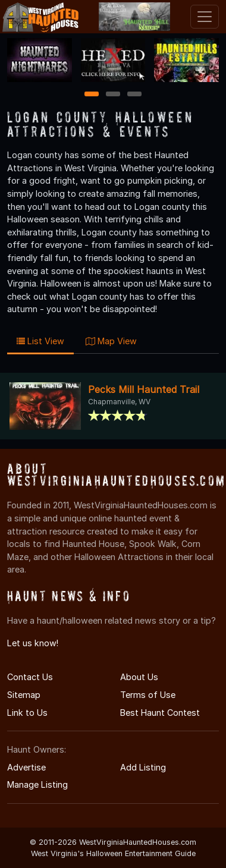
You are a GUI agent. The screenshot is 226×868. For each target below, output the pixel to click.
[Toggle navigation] (205, 17)
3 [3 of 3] (134, 95)
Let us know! (33, 643)
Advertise (26, 767)
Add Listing (143, 767)
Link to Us (27, 713)
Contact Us (30, 677)
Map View (111, 341)
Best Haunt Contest (160, 713)
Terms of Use (148, 695)
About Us (139, 677)
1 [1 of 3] (92, 95)
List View (40, 341)
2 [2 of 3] (113, 95)
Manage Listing (37, 784)
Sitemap (24, 695)
